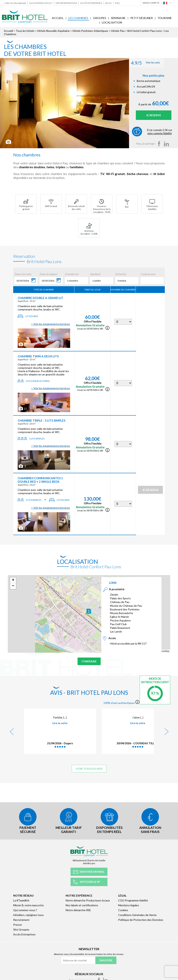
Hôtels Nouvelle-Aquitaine (53, 31)
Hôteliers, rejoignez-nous (28, 914)
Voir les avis (141, 63)
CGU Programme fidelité (133, 900)
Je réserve (151, 115)
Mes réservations (66, 3)
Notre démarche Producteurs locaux (88, 900)
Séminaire (118, 18)
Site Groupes (21, 929)
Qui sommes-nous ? (41, 3)
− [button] (13, 586)
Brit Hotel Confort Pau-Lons (145, 31)
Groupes (100, 18)
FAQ (117, 3)
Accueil (58, 18)
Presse (17, 924)
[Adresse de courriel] (78, 960)
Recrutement (21, 919)
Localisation (112, 22)
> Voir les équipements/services (51, 324)
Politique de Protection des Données (141, 919)
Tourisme (165, 18)
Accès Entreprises (91, 3)
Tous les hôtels (25, 31)
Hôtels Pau (118, 31)
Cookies (123, 909)
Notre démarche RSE (78, 909)
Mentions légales (129, 904)
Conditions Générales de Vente (137, 914)
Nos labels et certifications (82, 904)
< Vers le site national (15, 3)
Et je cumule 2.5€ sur (157, 132)
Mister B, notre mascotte (28, 904)
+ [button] (13, 580)
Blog (109, 3)
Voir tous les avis (89, 769)
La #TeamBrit (21, 900)
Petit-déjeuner (142, 18)
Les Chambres (78, 18)
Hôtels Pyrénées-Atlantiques (90, 31)
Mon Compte (151, 3)
